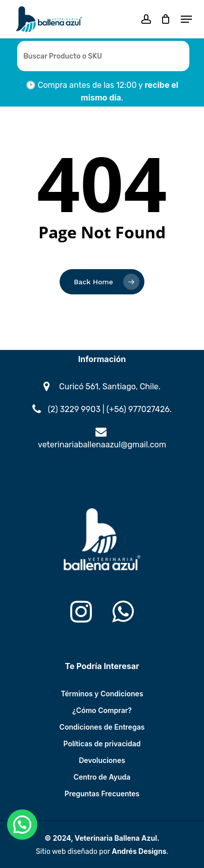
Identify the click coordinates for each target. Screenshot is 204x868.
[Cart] (166, 19)
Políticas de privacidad (102, 744)
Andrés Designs (139, 851)
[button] (186, 19)
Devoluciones (102, 760)
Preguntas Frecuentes (102, 794)
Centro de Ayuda (102, 777)
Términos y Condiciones (102, 694)
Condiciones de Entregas (102, 727)
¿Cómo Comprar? (102, 710)
